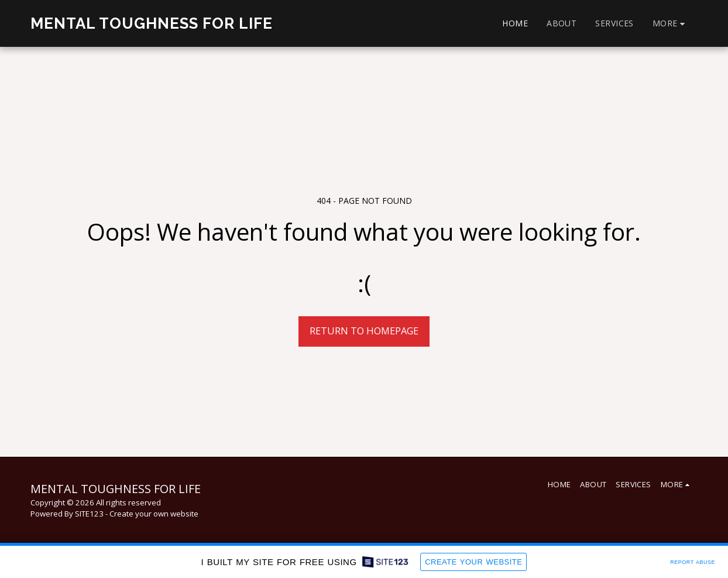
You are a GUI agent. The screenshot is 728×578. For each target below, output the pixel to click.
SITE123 (89, 514)
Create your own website (154, 514)
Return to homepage (364, 331)
